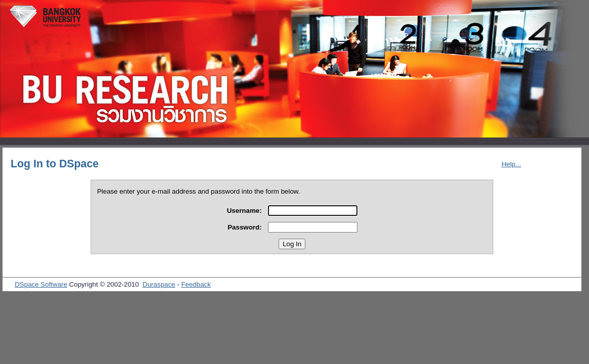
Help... (511, 164)
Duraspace (159, 284)
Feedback (196, 284)
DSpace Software (41, 284)
